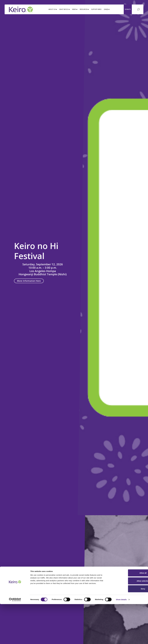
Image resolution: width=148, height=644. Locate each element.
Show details (121, 639)
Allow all (129, 613)
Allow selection (129, 621)
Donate (128, 9)
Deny (129, 629)
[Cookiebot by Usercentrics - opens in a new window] (15, 639)
